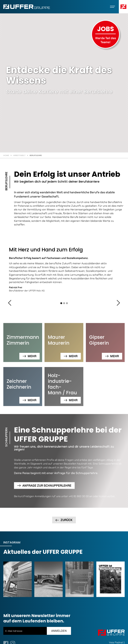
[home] (27, 7)
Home (6, 155)
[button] (112, 7)
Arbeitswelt (19, 155)
